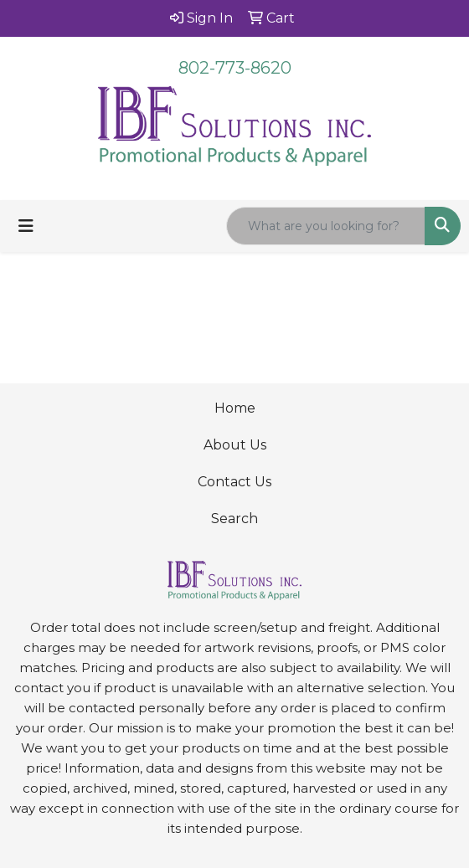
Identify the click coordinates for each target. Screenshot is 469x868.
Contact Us (234, 482)
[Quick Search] (326, 226)
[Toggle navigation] (26, 226)
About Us (235, 445)
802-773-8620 (235, 68)
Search (234, 519)
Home (235, 408)
